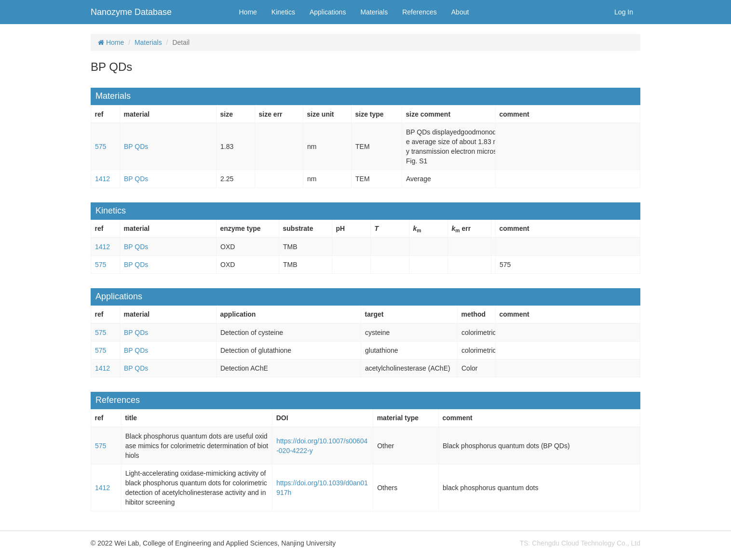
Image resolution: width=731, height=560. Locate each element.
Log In (624, 12)
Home (248, 12)
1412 (102, 179)
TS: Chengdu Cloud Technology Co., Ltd (580, 543)
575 (101, 147)
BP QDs (136, 147)
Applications (328, 12)
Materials (374, 12)
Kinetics (283, 12)
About (460, 12)
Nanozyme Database (131, 12)
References (420, 12)
